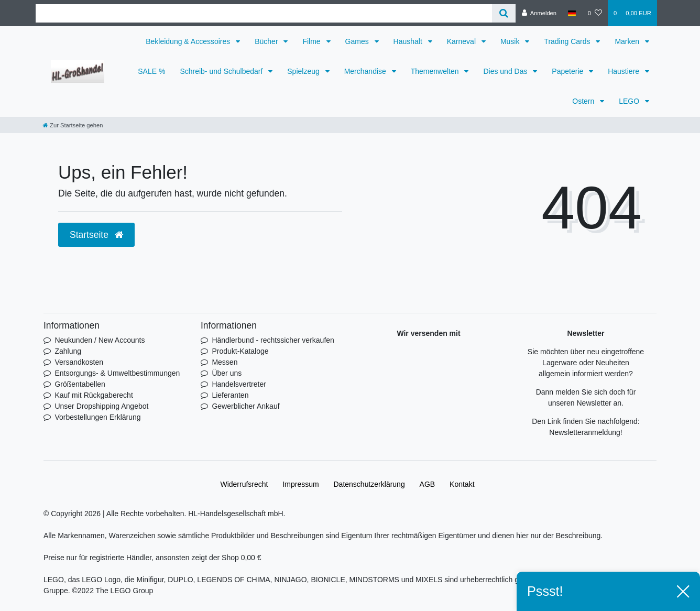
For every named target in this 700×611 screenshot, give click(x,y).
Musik (511, 41)
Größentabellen (80, 384)
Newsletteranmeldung (584, 432)
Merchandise (366, 71)
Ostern (584, 101)
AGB (428, 484)
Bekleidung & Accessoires (189, 41)
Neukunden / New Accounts (100, 340)
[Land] (572, 13)
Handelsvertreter (239, 384)
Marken (628, 41)
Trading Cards (568, 41)
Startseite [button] (96, 235)
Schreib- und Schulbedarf (222, 71)
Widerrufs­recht (244, 484)
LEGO (630, 101)
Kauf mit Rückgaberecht (94, 395)
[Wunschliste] (595, 13)
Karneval (462, 41)
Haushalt (409, 41)
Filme (312, 41)
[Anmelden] (539, 13)
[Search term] (264, 13)
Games (358, 41)
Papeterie (568, 71)
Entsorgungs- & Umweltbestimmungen (117, 373)
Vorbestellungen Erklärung (97, 417)
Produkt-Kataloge (240, 351)
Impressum (300, 484)
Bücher (267, 41)
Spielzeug (304, 71)
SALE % (151, 71)
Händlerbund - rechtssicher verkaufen (273, 340)
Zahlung (68, 351)
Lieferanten (230, 395)
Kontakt (462, 484)
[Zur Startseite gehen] (73, 125)
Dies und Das (506, 71)
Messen (225, 362)
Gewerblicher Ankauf (245, 406)
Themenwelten (436, 71)
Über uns (227, 373)
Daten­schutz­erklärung (369, 484)
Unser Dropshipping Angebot (101, 406)
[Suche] (504, 13)
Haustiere (625, 71)
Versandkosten (79, 362)
